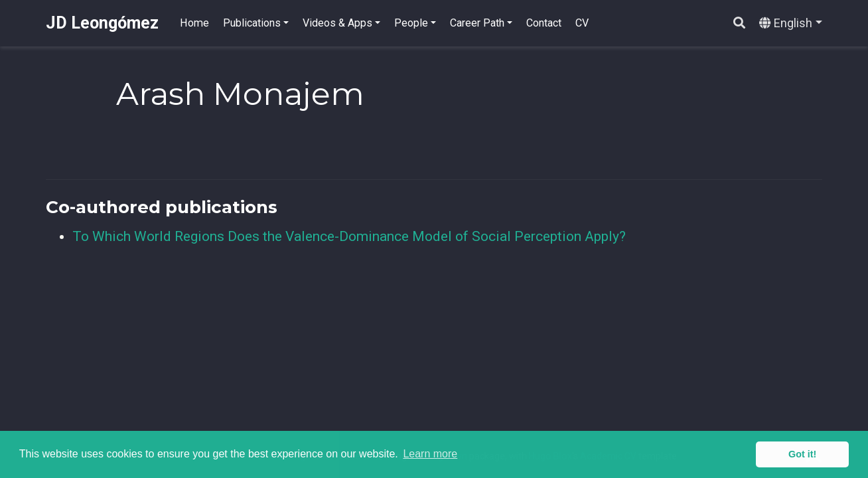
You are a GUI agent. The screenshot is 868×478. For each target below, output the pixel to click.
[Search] (739, 24)
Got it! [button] (802, 454)
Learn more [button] (430, 454)
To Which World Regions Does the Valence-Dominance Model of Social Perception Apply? (349, 236)
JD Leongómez (102, 23)
